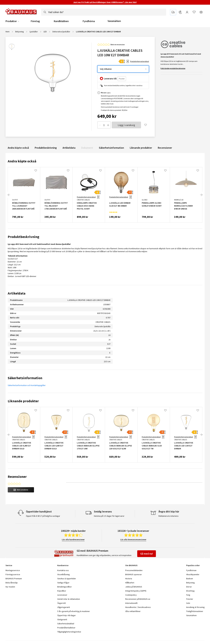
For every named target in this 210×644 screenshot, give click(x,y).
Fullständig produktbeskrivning (173, 68)
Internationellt (131, 593)
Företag (35, 21)
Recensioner (165, 148)
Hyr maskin (10, 577)
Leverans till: (110, 78)
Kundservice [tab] (63, 555)
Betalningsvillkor (65, 577)
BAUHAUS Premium (14, 569)
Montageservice (13, 560)
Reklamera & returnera (168, 506)
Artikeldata (69, 148)
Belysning (20, 32)
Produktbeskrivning (46, 148)
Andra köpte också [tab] (22, 161)
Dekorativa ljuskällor (61, 32)
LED (45, 32)
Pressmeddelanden (134, 560)
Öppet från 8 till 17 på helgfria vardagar (43, 506)
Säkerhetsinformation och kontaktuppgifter (27, 385)
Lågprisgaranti (64, 597)
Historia (129, 569)
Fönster (190, 589)
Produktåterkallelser (66, 618)
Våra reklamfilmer (133, 601)
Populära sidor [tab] (193, 555)
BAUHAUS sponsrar (134, 564)
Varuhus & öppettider (67, 569)
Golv (188, 593)
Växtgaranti (62, 610)
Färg (188, 585)
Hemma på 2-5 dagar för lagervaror (109, 506)
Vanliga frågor (63, 573)
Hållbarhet (130, 573)
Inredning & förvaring (195, 597)
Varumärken (114, 21)
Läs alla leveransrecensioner (133, 530)
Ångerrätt (62, 593)
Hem (8, 32)
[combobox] (104, 12)
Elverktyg (190, 581)
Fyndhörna (89, 21)
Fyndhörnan (191, 560)
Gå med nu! (147, 544)
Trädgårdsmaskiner (195, 601)
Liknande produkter (141, 148)
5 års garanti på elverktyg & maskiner (74, 601)
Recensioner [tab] (17, 477)
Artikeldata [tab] (17, 293)
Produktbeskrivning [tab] (23, 237)
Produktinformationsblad (139, 61)
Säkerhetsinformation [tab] (25, 378)
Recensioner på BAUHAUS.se (138, 589)
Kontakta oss (63, 560)
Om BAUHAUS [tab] (131, 555)
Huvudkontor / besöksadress (138, 597)
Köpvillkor (62, 581)
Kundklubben (61, 21)
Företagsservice (13, 564)
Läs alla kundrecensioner (73, 530)
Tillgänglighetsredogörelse (69, 622)
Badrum (190, 569)
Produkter (11, 21)
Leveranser (62, 585)
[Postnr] (122, 79)
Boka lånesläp (12, 573)
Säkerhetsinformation (111, 148)
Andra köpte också (18, 148)
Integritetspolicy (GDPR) (136, 581)
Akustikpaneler (193, 564)
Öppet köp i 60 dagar (66, 605)
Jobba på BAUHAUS (134, 577)
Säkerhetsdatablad (66, 614)
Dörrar (189, 577)
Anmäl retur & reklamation (69, 589)
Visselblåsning (64, 564)
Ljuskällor (34, 32)
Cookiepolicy (131, 585)
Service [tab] (9, 555)
